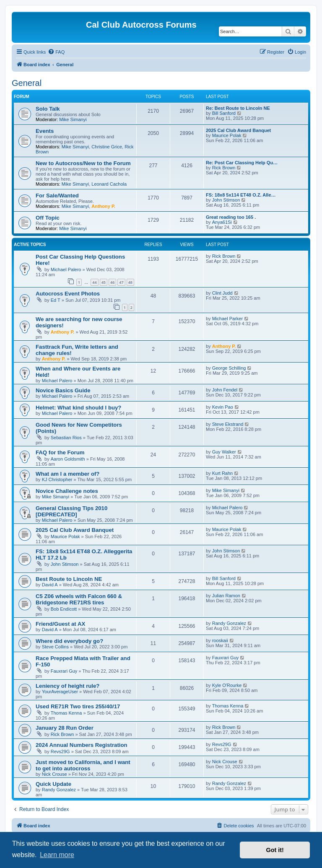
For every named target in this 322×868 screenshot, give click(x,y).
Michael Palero (66, 269)
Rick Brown (224, 168)
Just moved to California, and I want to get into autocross (83, 765)
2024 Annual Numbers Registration (82, 745)
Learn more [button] (57, 855)
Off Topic (48, 218)
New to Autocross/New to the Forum (83, 163)
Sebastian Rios (66, 438)
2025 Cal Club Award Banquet (238, 130)
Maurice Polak (227, 135)
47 (121, 282)
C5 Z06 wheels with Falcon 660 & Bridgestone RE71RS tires (79, 599)
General (27, 83)
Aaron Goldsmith (68, 459)
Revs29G (60, 751)
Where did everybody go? (69, 641)
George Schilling (229, 368)
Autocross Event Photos (68, 294)
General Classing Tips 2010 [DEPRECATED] (71, 511)
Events (45, 131)
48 (130, 282)
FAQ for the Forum (60, 452)
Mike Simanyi (73, 119)
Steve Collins (55, 647)
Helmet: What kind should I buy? (78, 408)
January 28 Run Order (65, 728)
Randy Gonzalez (229, 623)
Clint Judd (222, 293)
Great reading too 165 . (231, 217)
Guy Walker (224, 452)
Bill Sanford (224, 113)
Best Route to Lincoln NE (69, 579)
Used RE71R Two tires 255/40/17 (78, 706)
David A (50, 585)
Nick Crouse (55, 774)
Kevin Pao (223, 407)
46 (112, 282)
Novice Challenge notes (67, 491)
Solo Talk (48, 109)
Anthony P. (103, 206)
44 (94, 282)
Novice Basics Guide (63, 390)
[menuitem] (56, 52)
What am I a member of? (68, 474)
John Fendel (225, 390)
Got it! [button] (275, 850)
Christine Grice (107, 147)
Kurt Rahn (223, 473)
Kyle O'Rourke (227, 685)
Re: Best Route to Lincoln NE (238, 108)
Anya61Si (222, 222)
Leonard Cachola (109, 184)
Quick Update (53, 784)
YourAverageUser (60, 692)
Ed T (56, 300)
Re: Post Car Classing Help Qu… (242, 163)
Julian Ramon (226, 596)
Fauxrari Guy (64, 671)
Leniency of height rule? (68, 686)
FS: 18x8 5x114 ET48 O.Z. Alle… (241, 195)
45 (104, 282)
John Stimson (226, 200)
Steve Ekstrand (228, 424)
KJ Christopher (57, 479)
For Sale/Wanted (57, 196)
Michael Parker (227, 319)
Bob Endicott (64, 609)
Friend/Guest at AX (60, 624)
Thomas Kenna (66, 713)
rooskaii (220, 640)
